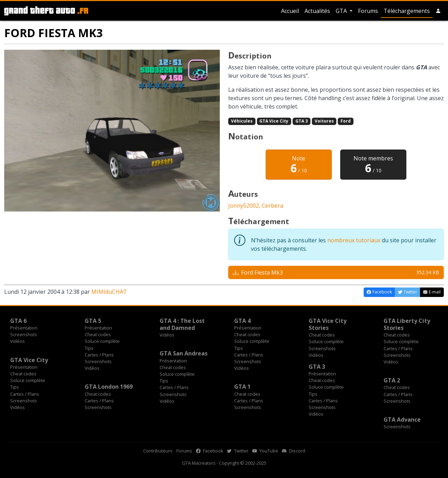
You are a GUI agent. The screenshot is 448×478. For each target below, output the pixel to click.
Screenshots (24, 334)
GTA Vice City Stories (328, 324)
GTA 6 (18, 321)
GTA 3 (302, 121)
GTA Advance (402, 420)
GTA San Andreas (184, 353)
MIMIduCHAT (109, 292)
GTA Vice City (274, 121)
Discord (294, 451)
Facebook (210, 451)
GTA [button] (342, 11)
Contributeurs (158, 451)
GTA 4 (242, 321)
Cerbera (272, 206)
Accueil (290, 11)
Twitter (238, 451)
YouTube (265, 451)
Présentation (24, 328)
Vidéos (17, 341)
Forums (368, 11)
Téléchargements (407, 11)
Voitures (324, 121)
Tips (89, 348)
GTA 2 (392, 380)
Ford (346, 121)
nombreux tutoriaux (354, 240)
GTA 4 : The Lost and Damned (182, 324)
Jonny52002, (245, 206)
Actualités (317, 11)
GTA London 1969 (109, 387)
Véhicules (242, 121)
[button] (438, 11)
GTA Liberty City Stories (407, 324)
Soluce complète (102, 341)
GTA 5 (93, 321)
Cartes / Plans (99, 355)
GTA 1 (242, 387)
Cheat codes (98, 334)
